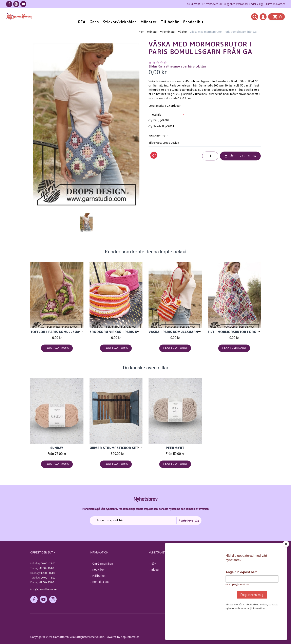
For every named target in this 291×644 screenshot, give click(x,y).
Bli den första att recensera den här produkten (177, 66)
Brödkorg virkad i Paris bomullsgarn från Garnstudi (139, 332)
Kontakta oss (101, 582)
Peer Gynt (175, 448)
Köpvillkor (99, 570)
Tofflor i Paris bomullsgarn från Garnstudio (73, 332)
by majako (254, 637)
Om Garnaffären (103, 564)
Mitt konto (217, 564)
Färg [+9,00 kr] (162, 120)
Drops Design (171, 143)
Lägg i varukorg (240, 156)
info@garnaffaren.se (43, 589)
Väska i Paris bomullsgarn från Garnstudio (189, 332)
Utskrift (156, 115)
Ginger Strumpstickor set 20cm (119, 448)
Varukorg (216, 582)
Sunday (57, 448)
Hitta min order (276, 4)
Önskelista (217, 588)
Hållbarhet (99, 576)
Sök (154, 564)
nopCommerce (130, 637)
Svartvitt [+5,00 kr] (165, 126)
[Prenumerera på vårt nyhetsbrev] (146, 521)
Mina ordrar (218, 570)
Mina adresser (219, 576)
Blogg (155, 570)
